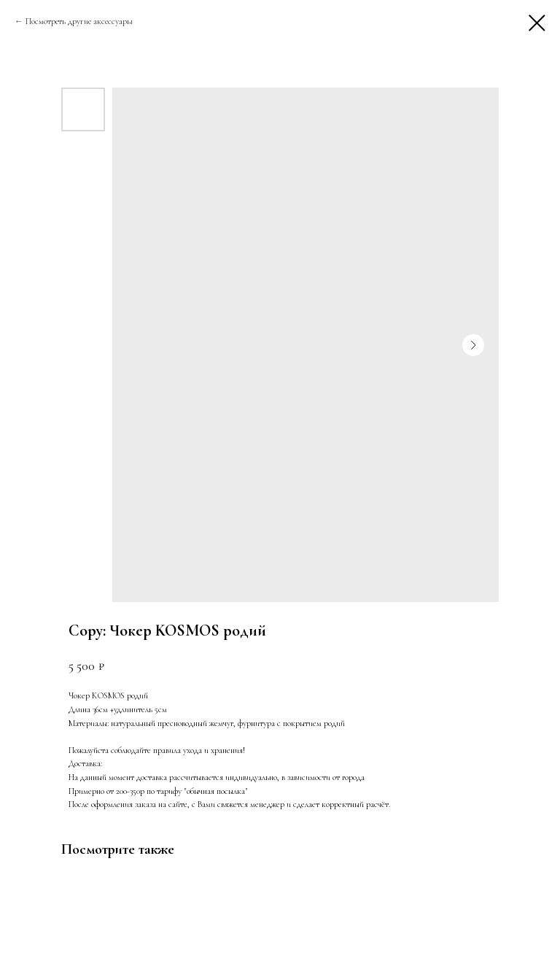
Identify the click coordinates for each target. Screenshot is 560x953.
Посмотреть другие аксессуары (80, 21)
